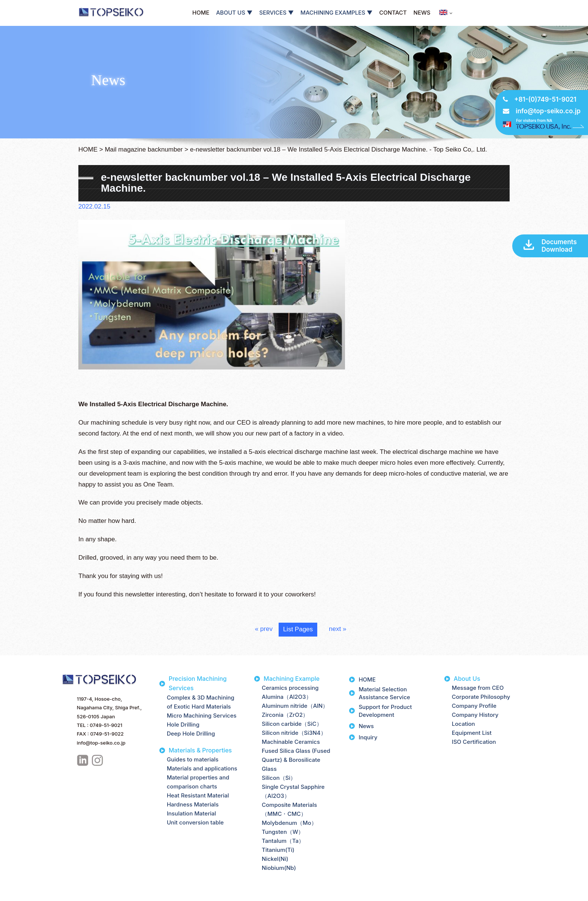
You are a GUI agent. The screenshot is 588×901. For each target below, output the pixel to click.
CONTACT (393, 13)
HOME (201, 13)
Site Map (58, 894)
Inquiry (368, 737)
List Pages (298, 629)
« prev (264, 629)
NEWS (422, 13)
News (366, 726)
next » (337, 629)
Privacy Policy (23, 894)
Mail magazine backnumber (144, 149)
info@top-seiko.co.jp (548, 111)
